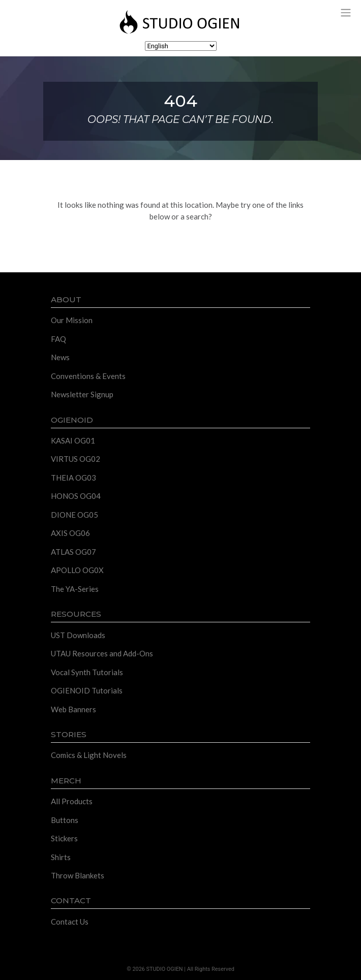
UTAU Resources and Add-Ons (102, 653)
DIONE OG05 (74, 515)
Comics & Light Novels (89, 755)
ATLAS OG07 (73, 552)
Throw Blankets (78, 875)
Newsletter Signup (82, 394)
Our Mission (72, 320)
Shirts (61, 857)
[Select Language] (181, 46)
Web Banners (73, 709)
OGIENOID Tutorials (87, 690)
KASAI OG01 (73, 440)
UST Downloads (78, 635)
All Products (72, 801)
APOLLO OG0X (77, 570)
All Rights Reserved (211, 969)
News (60, 357)
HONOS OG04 (76, 496)
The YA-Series (75, 589)
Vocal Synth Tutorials (87, 672)
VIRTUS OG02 (76, 459)
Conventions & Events (88, 376)
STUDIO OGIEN (165, 969)
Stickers (64, 838)
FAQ (58, 339)
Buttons (65, 820)
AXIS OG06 (70, 533)
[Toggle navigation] (345, 12)
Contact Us (70, 922)
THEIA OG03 (73, 478)
